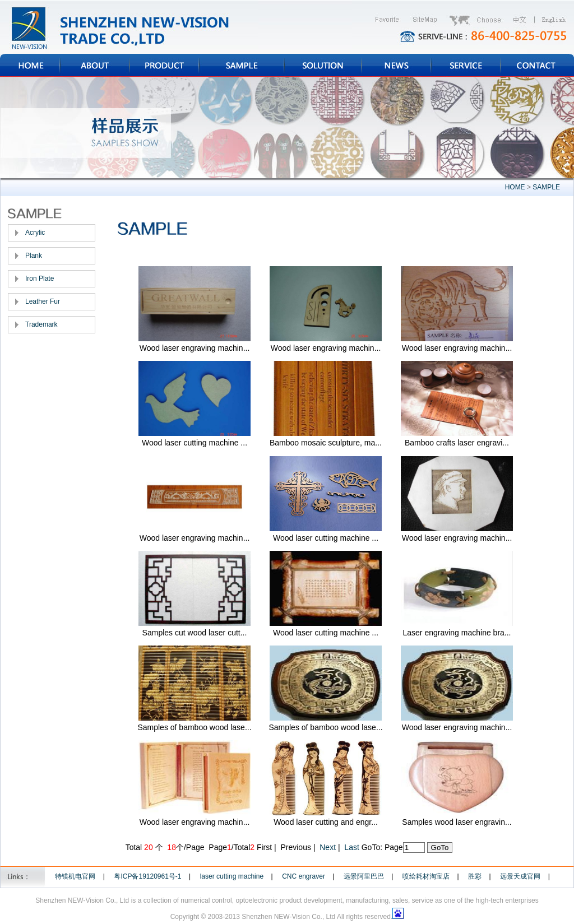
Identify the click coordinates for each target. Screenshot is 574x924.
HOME (30, 65)
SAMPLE (242, 65)
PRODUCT (164, 65)
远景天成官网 (520, 876)
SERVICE (466, 65)
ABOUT (95, 65)
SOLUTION (323, 65)
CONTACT (537, 65)
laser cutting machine (232, 876)
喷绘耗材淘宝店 (426, 876)
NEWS (396, 65)
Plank (34, 256)
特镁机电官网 (75, 876)
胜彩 (475, 876)
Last (351, 847)
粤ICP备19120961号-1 (147, 876)
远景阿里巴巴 (364, 876)
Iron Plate (40, 278)
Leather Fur (43, 301)
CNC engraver (304, 876)
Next (328, 847)
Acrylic (35, 233)
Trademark (41, 324)
